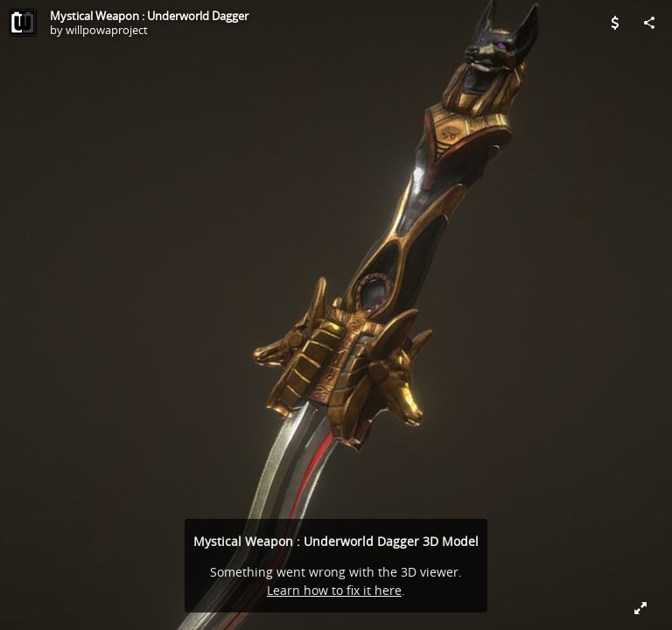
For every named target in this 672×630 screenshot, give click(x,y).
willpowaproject (107, 30)
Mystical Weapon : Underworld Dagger (149, 16)
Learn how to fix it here (334, 590)
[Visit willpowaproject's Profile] (23, 23)
